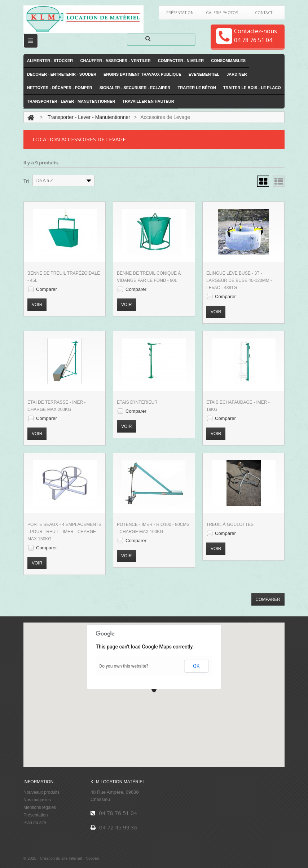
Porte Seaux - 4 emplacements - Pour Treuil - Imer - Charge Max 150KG (64, 532)
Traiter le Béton (197, 88)
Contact (264, 13)
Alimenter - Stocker (50, 61)
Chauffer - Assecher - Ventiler (116, 61)
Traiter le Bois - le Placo (252, 88)
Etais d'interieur (137, 402)
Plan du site (35, 823)
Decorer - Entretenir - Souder (62, 74)
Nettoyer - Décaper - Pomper (60, 88)
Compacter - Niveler (181, 61)
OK (196, 666)
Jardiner (237, 74)
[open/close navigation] (31, 41)
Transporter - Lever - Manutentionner (71, 101)
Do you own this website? (124, 666)
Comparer (47, 289)
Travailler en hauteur (148, 101)
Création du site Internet (61, 859)
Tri (26, 181)
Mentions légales (40, 807)
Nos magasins (37, 800)
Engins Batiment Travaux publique (142, 74)
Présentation (180, 13)
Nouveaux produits (41, 792)
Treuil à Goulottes (230, 524)
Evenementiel (204, 74)
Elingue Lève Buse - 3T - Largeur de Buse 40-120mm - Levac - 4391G (239, 280)
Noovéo (92, 859)
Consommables (228, 61)
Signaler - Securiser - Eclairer (135, 88)
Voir (37, 305)
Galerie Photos (222, 13)
